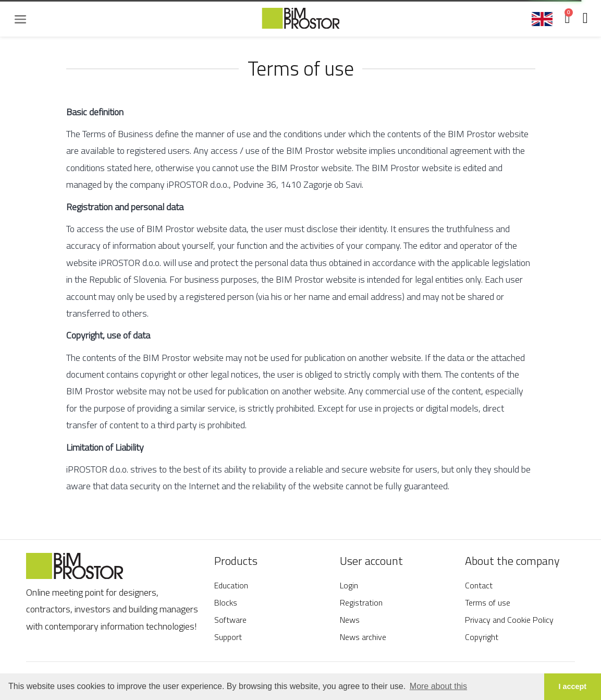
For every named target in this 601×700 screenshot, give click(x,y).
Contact (479, 585)
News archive (363, 637)
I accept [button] (573, 686)
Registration (361, 602)
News (350, 620)
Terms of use (488, 602)
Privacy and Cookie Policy (509, 620)
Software (230, 620)
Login (349, 585)
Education (231, 585)
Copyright (482, 637)
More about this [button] (438, 686)
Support (228, 637)
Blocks (226, 602)
